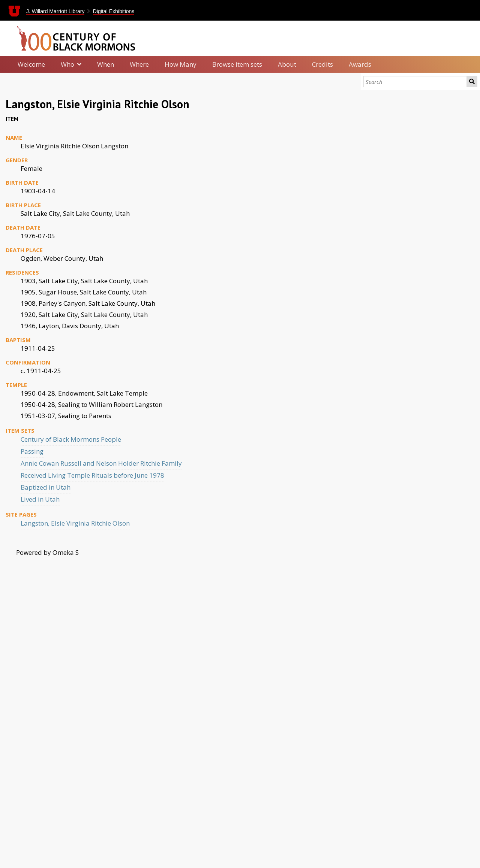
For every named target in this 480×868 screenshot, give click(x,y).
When (106, 64)
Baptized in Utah (46, 487)
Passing (32, 451)
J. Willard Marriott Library (55, 11)
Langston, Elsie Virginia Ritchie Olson (75, 523)
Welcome (31, 64)
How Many (181, 64)
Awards (360, 64)
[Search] (415, 82)
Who (67, 64)
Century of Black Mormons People (71, 439)
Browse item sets (237, 64)
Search (472, 82)
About (287, 64)
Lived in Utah (40, 499)
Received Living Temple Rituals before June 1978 (92, 475)
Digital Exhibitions (114, 11)
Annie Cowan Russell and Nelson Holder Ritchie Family (101, 463)
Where (139, 64)
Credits (322, 64)
